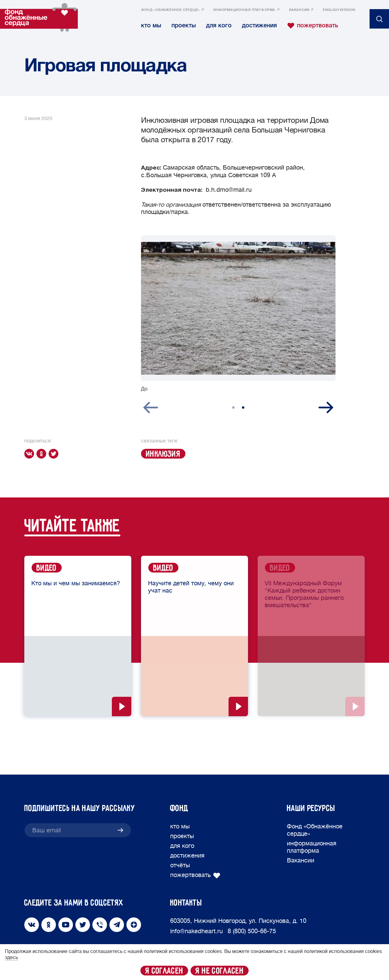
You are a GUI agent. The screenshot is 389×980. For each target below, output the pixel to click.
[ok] (43, 454)
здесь (11, 958)
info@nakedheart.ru (196, 931)
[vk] (30, 454)
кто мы (151, 25)
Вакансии (299, 10)
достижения (259, 25)
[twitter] (55, 454)
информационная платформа (244, 10)
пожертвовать (313, 26)
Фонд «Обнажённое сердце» (170, 10)
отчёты (180, 865)
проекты (184, 25)
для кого (219, 25)
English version (339, 10)
